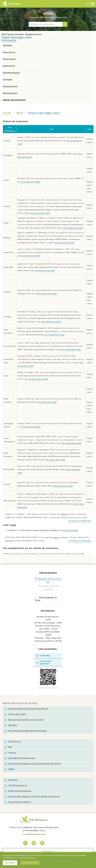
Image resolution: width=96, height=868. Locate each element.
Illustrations (9, 59)
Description (9, 52)
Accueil (7, 113)
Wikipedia (11, 780)
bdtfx (20, 113)
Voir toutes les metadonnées (80, 521)
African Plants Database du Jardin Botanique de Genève (33, 764)
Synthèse (8, 45)
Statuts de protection (14, 100)
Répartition (9, 66)
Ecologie (7, 80)
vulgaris (14, 37)
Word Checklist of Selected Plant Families (26, 731)
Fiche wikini (43, 656)
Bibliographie (10, 93)
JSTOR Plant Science (16, 786)
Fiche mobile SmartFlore (44, 663)
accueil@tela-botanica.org (34, 834)
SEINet (10, 769)
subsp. (21, 37)
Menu (90, 4)
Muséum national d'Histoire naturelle (24, 720)
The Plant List (13, 742)
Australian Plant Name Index (20, 758)
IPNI (8, 747)
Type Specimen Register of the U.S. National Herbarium (32, 797)
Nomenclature (10, 86)
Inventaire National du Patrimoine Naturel (26, 709)
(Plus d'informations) (70, 530)
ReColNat (11, 725)
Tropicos (11, 753)
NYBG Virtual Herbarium (18, 791)
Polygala (5, 37)
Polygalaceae (9, 41)
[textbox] (46, 24)
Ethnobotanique (11, 73)
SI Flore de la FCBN (15, 714)
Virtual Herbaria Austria (18, 802)
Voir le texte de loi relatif (30, 182)
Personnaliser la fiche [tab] (46, 599)
